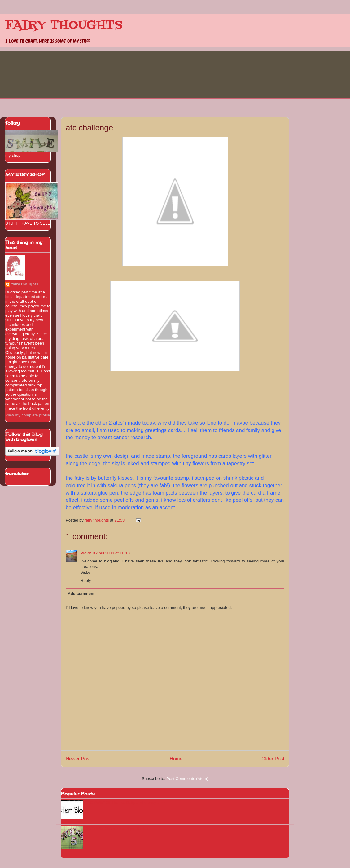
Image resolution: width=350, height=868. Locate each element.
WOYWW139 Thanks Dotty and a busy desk (126, 802)
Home (176, 759)
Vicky (86, 553)
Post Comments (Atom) (187, 779)
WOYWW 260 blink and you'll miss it (119, 829)
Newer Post (78, 759)
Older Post (273, 759)
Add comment (81, 594)
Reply (86, 581)
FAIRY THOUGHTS (64, 25)
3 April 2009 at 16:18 (111, 553)
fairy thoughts (25, 284)
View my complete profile (28, 415)
